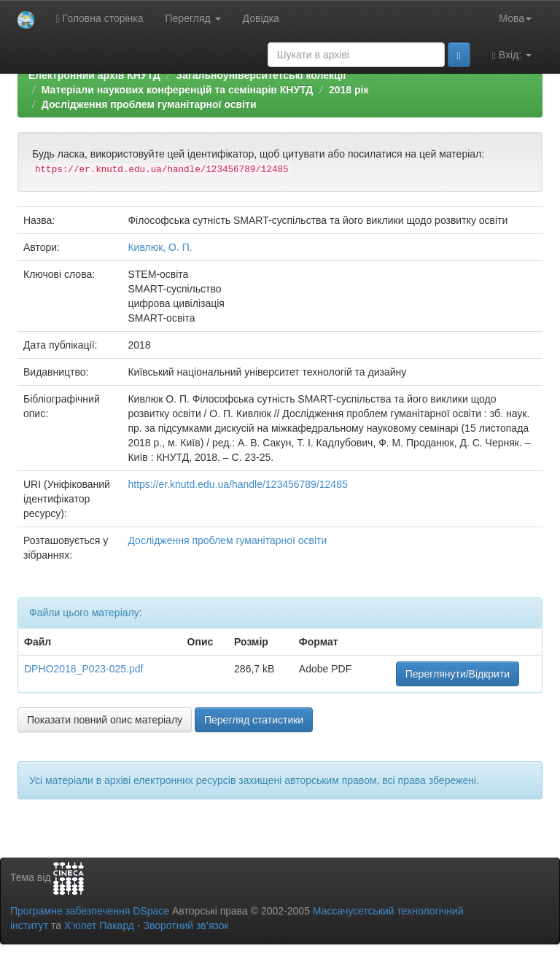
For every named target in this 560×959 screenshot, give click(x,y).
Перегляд (193, 18)
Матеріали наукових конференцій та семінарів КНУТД (178, 90)
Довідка (261, 18)
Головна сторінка (100, 19)
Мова (515, 18)
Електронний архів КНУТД (94, 75)
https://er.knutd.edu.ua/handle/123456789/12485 (237, 484)
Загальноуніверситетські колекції (261, 75)
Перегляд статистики (254, 720)
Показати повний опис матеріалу (105, 720)
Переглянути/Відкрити (458, 674)
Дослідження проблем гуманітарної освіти (149, 104)
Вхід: (512, 55)
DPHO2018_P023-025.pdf (83, 669)
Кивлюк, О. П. (160, 247)
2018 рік (349, 90)
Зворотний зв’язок (186, 925)
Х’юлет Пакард (99, 925)
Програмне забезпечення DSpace (90, 911)
